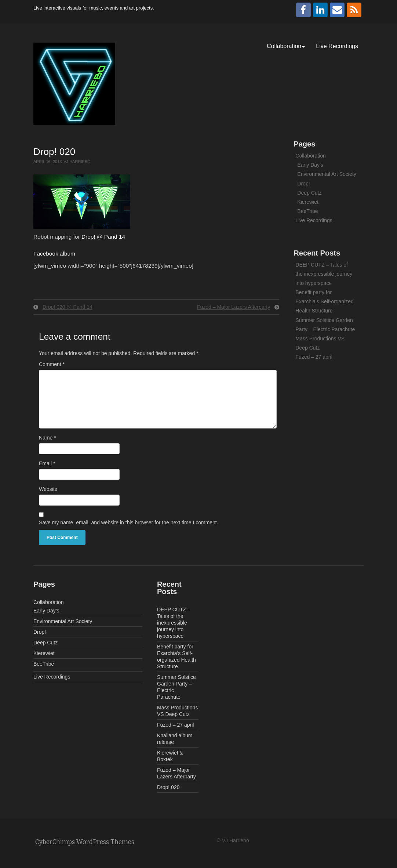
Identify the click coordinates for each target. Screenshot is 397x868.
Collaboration (286, 46)
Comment (52, 364)
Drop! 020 (168, 787)
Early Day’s (310, 165)
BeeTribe (307, 211)
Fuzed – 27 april (314, 357)
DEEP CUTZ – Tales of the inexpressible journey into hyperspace (324, 274)
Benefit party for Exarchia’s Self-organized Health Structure (325, 301)
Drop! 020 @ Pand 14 (68, 307)
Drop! (88, 237)
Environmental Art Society (327, 174)
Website (48, 489)
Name (48, 438)
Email (47, 463)
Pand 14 (115, 237)
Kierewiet (308, 202)
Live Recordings (337, 46)
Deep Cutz (309, 193)
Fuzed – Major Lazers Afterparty (234, 307)
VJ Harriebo (77, 162)
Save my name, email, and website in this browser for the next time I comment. (129, 522)
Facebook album (54, 254)
